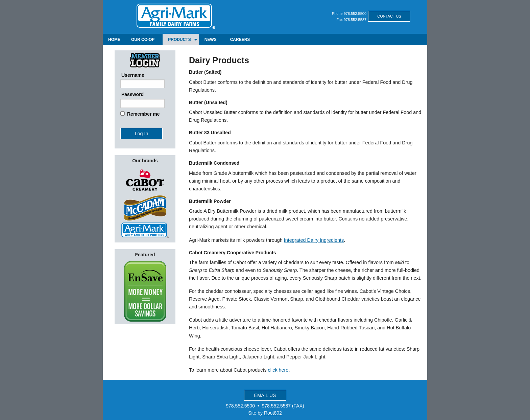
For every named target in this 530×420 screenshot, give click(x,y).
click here (278, 370)
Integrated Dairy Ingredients (314, 240)
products (179, 40)
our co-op (143, 40)
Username (133, 75)
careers (240, 40)
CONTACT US (389, 16)
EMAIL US (265, 395)
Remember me (143, 114)
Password (132, 94)
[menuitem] (114, 40)
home (114, 40)
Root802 (273, 413)
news (211, 40)
